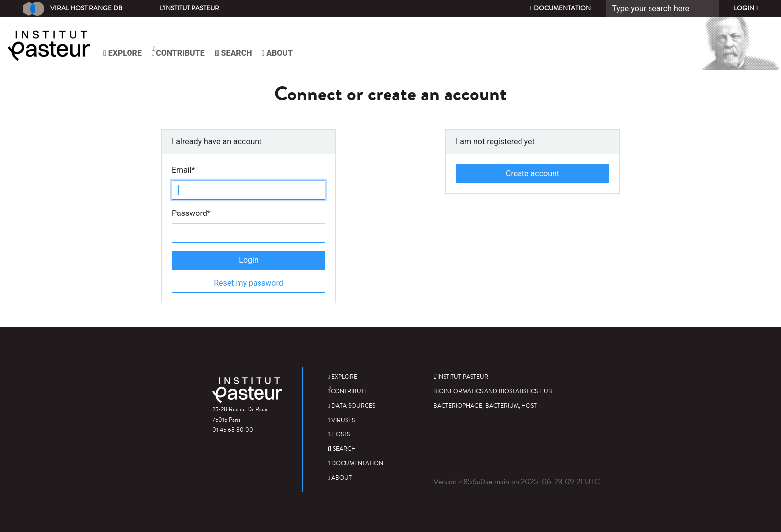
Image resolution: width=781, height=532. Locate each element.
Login (746, 8)
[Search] (662, 9)
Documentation (561, 8)
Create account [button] (532, 173)
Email (184, 170)
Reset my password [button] (249, 283)
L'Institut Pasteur (190, 8)
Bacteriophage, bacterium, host (485, 406)
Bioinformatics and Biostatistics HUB (493, 391)
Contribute (178, 52)
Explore (123, 53)
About (277, 53)
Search (233, 53)
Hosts (339, 435)
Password (191, 213)
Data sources (351, 406)
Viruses (341, 420)
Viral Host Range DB (72, 9)
